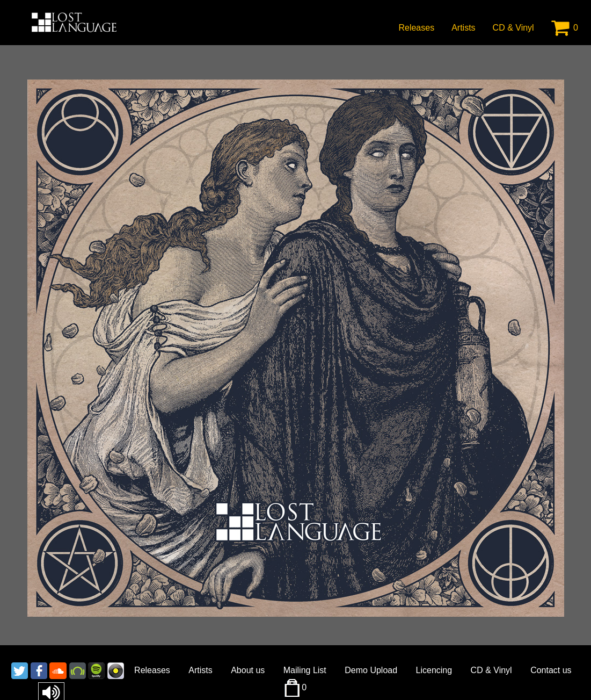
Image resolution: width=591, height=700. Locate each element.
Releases (416, 28)
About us (248, 670)
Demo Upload (371, 670)
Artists (463, 28)
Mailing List (305, 670)
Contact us (551, 670)
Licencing (434, 670)
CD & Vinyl (513, 28)
